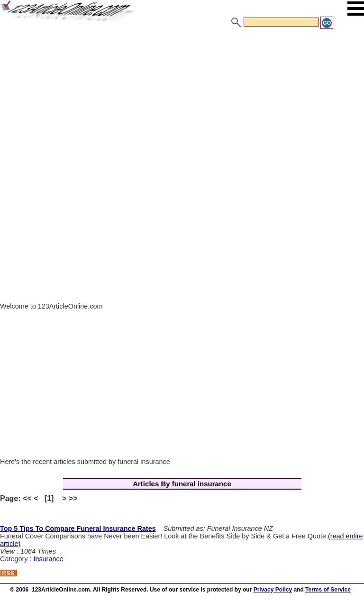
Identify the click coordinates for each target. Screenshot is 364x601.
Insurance (48, 559)
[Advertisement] (182, 101)
